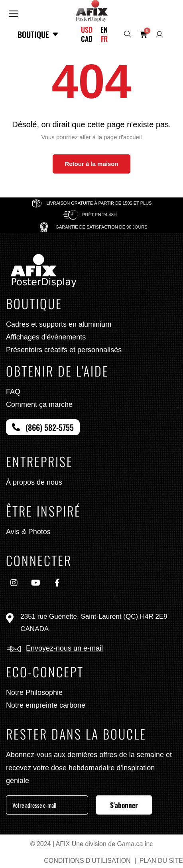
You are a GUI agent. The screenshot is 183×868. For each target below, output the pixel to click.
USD (87, 30)
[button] (13, 13)
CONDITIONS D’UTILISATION (87, 861)
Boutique (38, 34)
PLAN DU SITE (161, 861)
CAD (87, 39)
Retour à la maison (91, 164)
